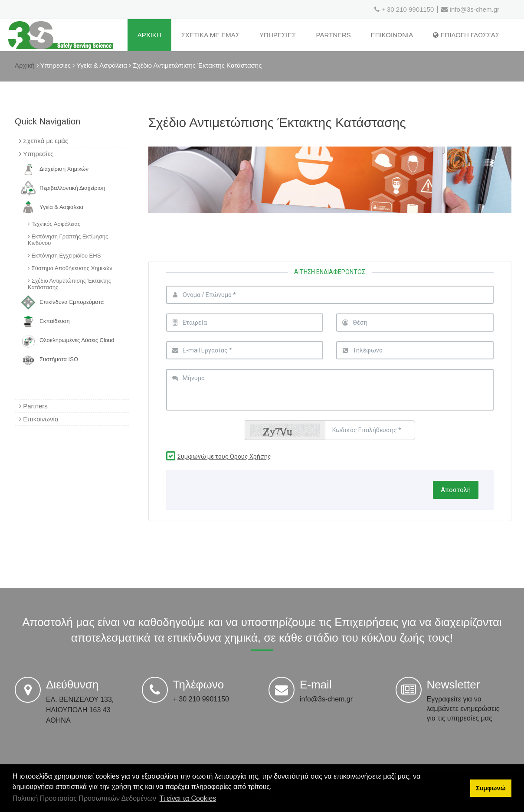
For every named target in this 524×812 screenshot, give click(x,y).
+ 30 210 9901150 (408, 9)
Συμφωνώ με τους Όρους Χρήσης (224, 457)
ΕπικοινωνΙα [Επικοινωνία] (392, 35)
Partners (334, 35)
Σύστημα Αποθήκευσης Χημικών (70, 268)
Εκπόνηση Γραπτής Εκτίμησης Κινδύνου (68, 240)
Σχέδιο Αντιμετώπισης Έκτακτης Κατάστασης (69, 284)
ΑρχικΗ (149, 35)
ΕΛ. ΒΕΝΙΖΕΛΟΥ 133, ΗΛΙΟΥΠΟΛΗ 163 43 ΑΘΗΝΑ (80, 710)
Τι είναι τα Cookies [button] (188, 798)
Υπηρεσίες (36, 154)
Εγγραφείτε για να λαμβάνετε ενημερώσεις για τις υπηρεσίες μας (463, 709)
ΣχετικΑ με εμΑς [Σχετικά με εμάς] (210, 35)
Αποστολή (456, 490)
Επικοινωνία (39, 419)
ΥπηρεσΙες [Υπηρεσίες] (278, 35)
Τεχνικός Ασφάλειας (54, 224)
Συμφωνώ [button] (491, 788)
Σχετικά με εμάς (44, 141)
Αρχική (25, 65)
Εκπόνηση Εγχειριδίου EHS (64, 256)
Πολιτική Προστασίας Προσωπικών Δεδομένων (84, 798)
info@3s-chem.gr (470, 9)
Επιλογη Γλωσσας (466, 35)
